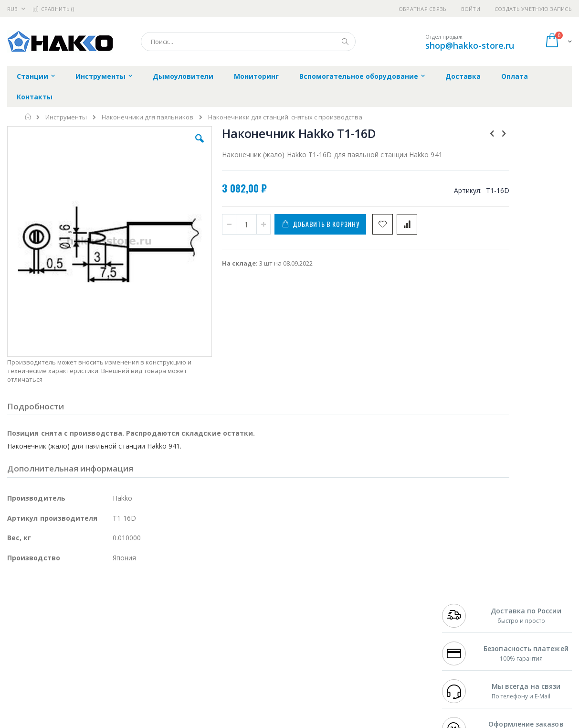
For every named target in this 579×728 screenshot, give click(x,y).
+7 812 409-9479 (464, 608)
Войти (471, 9)
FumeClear (46, 608)
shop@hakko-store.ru (470, 45)
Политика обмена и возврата (245, 617)
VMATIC (121, 664)
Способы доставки (374, 617)
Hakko (16, 598)
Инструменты (66, 117)
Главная (28, 117)
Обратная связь (423, 9)
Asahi (110, 626)
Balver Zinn (24, 626)
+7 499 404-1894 (464, 598)
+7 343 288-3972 (464, 617)
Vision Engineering (34, 645)
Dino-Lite (82, 645)
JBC (61, 598)
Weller (108, 598)
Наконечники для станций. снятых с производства (285, 117)
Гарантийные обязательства (245, 598)
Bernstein (21, 682)
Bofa (14, 608)
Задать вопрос (223, 664)
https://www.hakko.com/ (158, 721)
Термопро (114, 608)
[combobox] (248, 42)
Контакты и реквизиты (380, 598)
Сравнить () (53, 9)
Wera (81, 682)
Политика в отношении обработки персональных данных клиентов (253, 640)
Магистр (151, 608)
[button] (168, 146)
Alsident (138, 598)
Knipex (54, 682)
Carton (114, 645)
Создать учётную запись (533, 9)
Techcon (89, 664)
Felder (84, 626)
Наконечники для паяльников (147, 117)
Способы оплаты (371, 635)
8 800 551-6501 (467, 626)
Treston (18, 664)
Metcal (80, 608)
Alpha (58, 626)
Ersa (41, 598)
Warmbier (53, 664)
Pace (82, 598)
